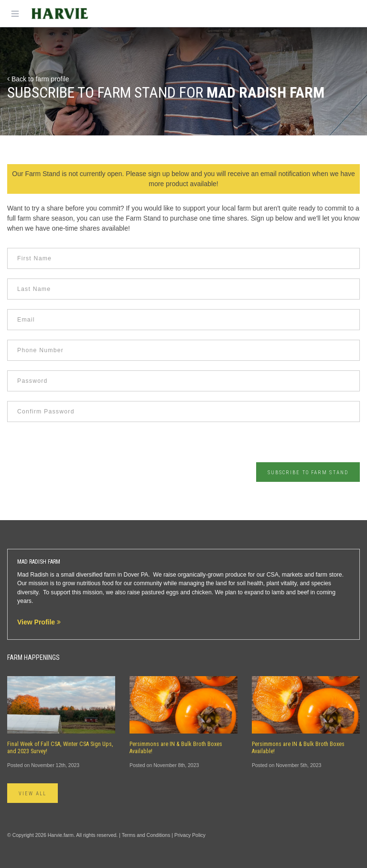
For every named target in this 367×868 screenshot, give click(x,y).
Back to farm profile (38, 79)
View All (32, 794)
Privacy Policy (190, 835)
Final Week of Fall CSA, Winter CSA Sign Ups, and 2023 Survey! (60, 748)
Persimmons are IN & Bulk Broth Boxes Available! (176, 748)
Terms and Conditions (146, 835)
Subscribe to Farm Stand (308, 473)
